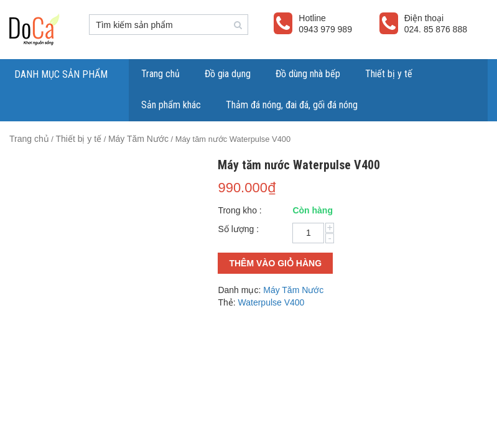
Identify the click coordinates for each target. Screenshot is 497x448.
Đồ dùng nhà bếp (308, 74)
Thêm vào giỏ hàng (275, 263)
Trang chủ (160, 74)
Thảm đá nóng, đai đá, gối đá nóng (292, 105)
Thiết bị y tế (389, 74)
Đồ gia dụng (228, 74)
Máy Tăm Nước (138, 139)
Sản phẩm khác (171, 105)
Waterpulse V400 (272, 302)
